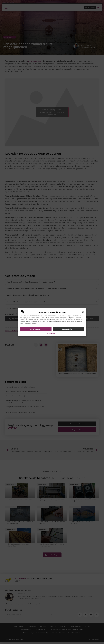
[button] (83, 312)
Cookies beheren (68, 329)
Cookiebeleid (51, 333)
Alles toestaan (36, 329)
